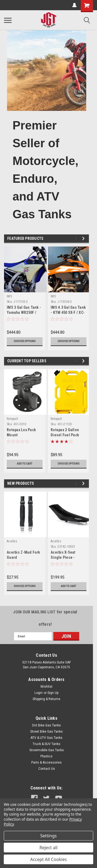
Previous (77, 239)
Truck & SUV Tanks (46, 744)
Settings (49, 836)
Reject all (49, 848)
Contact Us (47, 769)
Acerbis (12, 541)
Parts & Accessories (46, 762)
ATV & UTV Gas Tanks (46, 738)
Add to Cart (25, 464)
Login (39, 693)
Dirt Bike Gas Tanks (46, 725)
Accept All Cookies (48, 859)
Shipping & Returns (46, 699)
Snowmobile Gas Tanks (47, 750)
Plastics (46, 756)
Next (84, 239)
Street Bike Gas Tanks (46, 732)
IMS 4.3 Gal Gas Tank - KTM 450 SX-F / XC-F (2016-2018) (68, 312)
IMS (9, 296)
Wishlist (46, 687)
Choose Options (25, 341)
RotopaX (12, 419)
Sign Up (53, 693)
